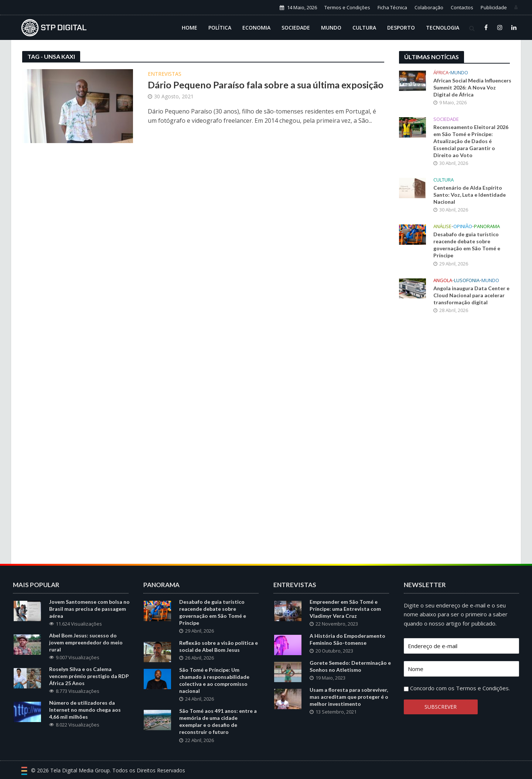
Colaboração (429, 7)
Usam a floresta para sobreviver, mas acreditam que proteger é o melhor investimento (349, 697)
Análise (442, 226)
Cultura (364, 28)
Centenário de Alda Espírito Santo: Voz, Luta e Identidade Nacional (470, 195)
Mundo (331, 28)
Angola (443, 280)
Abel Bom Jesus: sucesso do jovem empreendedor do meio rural (86, 642)
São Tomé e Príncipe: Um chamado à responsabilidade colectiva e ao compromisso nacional (214, 680)
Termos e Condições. (483, 688)
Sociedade (296, 28)
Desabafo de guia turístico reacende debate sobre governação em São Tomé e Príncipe (467, 245)
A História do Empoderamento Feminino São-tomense (347, 639)
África (441, 73)
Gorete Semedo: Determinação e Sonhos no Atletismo (350, 666)
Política (220, 28)
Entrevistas (165, 74)
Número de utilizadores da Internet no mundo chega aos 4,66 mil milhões (85, 710)
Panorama (487, 226)
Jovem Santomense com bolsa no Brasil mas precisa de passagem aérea (89, 609)
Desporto (401, 28)
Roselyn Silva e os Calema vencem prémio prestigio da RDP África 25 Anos (89, 676)
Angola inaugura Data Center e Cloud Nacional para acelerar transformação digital (471, 295)
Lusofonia (467, 280)
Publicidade (494, 7)
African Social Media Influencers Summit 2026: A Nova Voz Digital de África (472, 87)
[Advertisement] (454, 441)
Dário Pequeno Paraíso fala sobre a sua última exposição (266, 85)
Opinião (463, 226)
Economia (256, 28)
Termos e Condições (347, 7)
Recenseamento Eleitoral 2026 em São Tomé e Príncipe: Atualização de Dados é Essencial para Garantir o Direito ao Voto (471, 141)
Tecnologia (443, 28)
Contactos (462, 7)
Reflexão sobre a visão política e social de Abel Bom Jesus (219, 646)
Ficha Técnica (392, 7)
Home (190, 28)
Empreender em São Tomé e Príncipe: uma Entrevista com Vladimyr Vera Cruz (345, 609)
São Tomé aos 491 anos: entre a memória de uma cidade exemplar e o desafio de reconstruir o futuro (218, 721)
